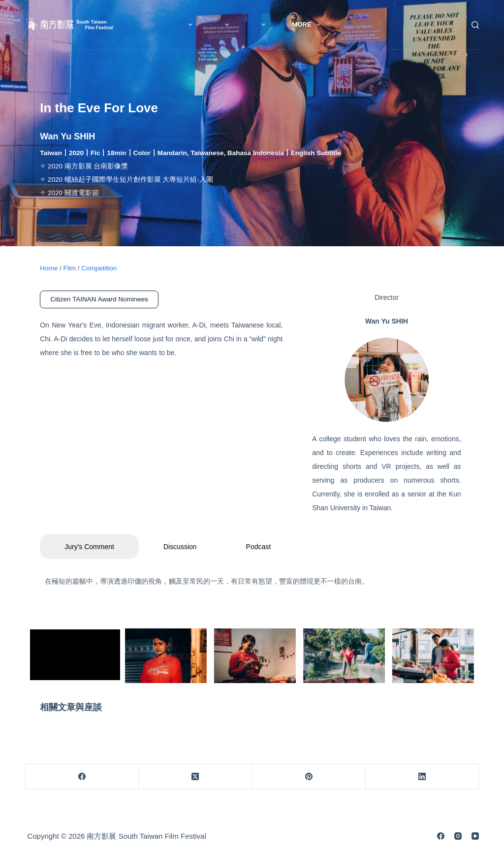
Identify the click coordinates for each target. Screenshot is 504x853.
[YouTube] (475, 836)
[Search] (475, 25)
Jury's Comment (89, 547)
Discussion (180, 547)
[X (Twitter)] (195, 777)
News (171, 25)
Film (283, 25)
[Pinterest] (309, 777)
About (229, 25)
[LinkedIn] (422, 777)
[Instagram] (458, 836)
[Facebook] (82, 777)
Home (49, 268)
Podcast (259, 547)
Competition (99, 268)
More (337, 25)
